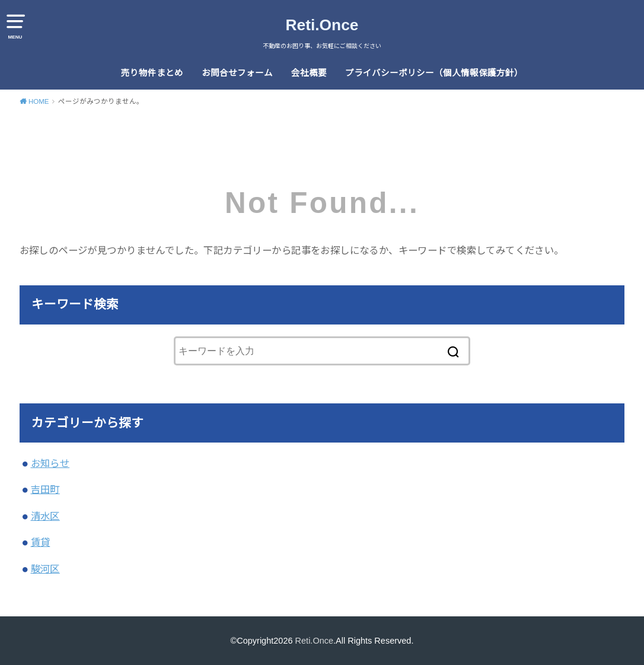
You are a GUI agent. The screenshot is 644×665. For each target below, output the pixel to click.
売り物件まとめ (152, 73)
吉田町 (45, 489)
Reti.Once (322, 25)
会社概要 (309, 73)
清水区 (45, 516)
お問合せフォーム (237, 73)
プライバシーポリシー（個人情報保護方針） (434, 73)
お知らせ (50, 463)
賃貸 (41, 542)
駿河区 (45, 569)
